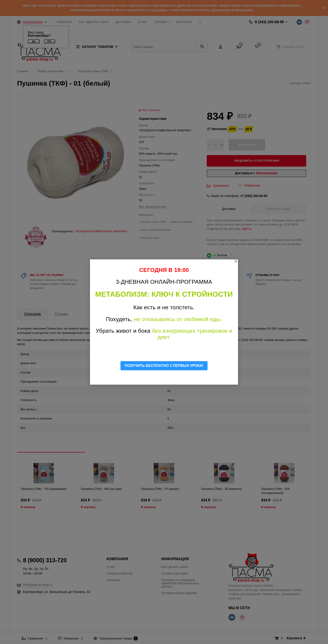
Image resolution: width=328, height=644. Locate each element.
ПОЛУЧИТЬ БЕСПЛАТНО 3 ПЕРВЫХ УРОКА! (164, 366)
